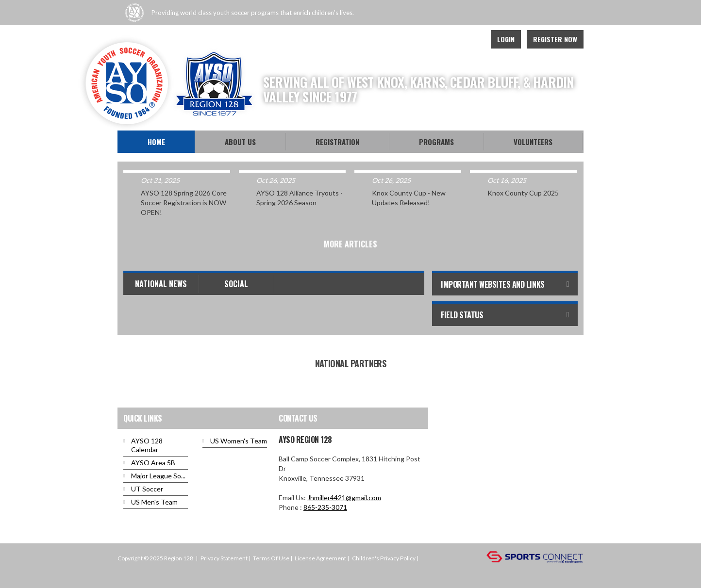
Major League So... (158, 476)
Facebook (429, 39)
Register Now (555, 39)
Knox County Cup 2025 (523, 193)
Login (506, 39)
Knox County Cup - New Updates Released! (409, 198)
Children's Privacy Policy (384, 558)
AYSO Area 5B (153, 463)
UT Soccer (147, 489)
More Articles (350, 244)
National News (161, 284)
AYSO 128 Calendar (147, 445)
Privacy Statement (224, 558)
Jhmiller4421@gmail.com (344, 498)
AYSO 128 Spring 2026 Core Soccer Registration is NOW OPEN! (184, 203)
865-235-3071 (325, 507)
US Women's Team (239, 441)
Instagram (472, 39)
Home (156, 142)
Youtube (451, 39)
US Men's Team (154, 502)
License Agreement (320, 558)
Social (236, 284)
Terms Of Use (271, 558)
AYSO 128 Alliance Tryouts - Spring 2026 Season (300, 198)
